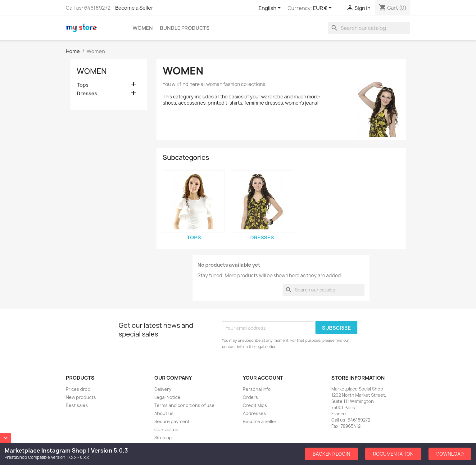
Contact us (166, 429)
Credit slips (255, 405)
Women (143, 28)
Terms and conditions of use (184, 405)
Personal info (257, 389)
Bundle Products (185, 28)
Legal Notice (167, 397)
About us (164, 413)
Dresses (87, 94)
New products (81, 397)
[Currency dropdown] (323, 8)
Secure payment (172, 421)
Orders (250, 397)
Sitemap (163, 438)
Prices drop (78, 389)
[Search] (369, 28)
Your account (263, 378)
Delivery (163, 389)
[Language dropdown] (271, 8)
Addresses (254, 413)
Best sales (77, 405)
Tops (83, 85)
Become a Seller (134, 8)
